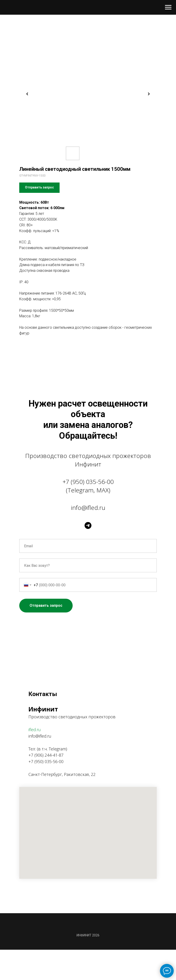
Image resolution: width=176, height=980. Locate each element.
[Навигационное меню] (168, 7)
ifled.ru (35, 730)
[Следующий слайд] (149, 94)
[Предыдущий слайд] (27, 94)
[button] (39, 188)
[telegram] (88, 525)
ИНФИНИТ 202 (87, 935)
